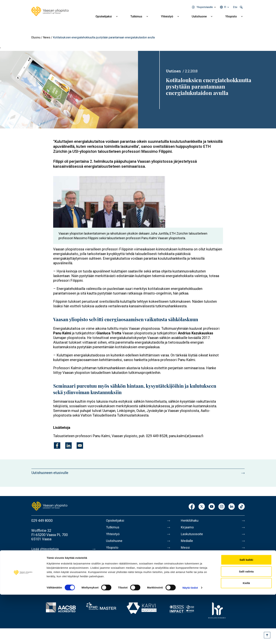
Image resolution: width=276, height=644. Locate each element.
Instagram (222, 507)
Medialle (187, 543)
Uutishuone (199, 16)
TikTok (241, 507)
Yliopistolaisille (205, 7)
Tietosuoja (189, 565)
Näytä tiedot (190, 637)
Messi (185, 550)
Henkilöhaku (190, 521)
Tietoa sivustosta (194, 558)
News (47, 37)
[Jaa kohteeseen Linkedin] (68, 446)
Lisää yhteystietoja (46, 549)
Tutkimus (136, 16)
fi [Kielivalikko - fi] (225, 7)
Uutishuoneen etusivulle (50, 473)
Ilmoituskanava (192, 580)
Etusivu (36, 37)
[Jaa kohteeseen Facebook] (57, 446)
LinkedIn (232, 507)
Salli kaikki (246, 609)
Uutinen (173, 71)
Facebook (192, 507)
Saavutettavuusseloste (198, 573)
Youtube (212, 507)
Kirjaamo (188, 528)
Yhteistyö (167, 16)
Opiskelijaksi (104, 16)
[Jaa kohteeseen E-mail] (80, 446)
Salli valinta (246, 621)
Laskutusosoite (193, 536)
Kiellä (246, 632)
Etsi (235, 7)
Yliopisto (231, 16)
